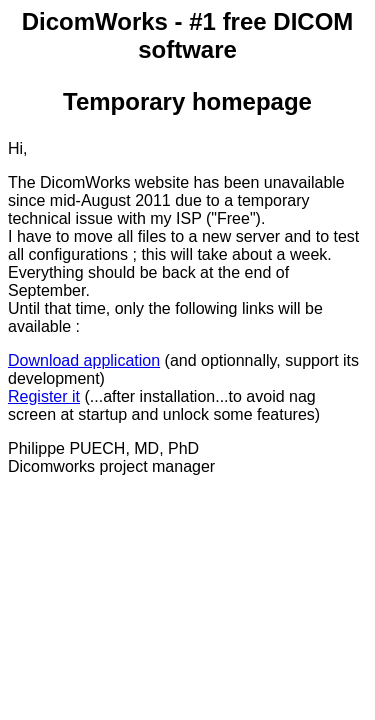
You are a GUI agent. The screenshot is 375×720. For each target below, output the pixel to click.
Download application (84, 360)
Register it (44, 396)
